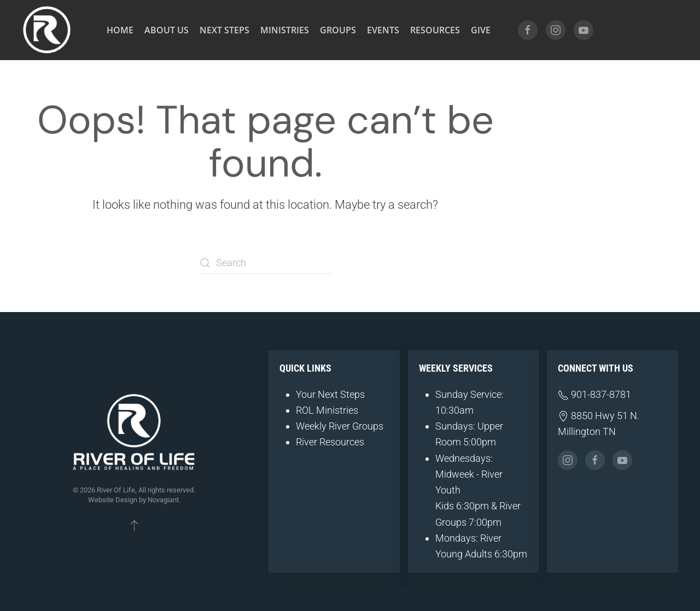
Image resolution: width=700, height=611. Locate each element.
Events (383, 30)
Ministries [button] (285, 30)
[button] (134, 525)
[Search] (265, 263)
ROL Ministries (327, 410)
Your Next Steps (330, 394)
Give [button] (481, 30)
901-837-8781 (594, 394)
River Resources (330, 442)
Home (120, 30)
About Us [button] (167, 30)
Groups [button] (338, 30)
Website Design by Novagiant (133, 500)
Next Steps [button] (224, 30)
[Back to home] (46, 30)
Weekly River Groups (340, 426)
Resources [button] (435, 30)
